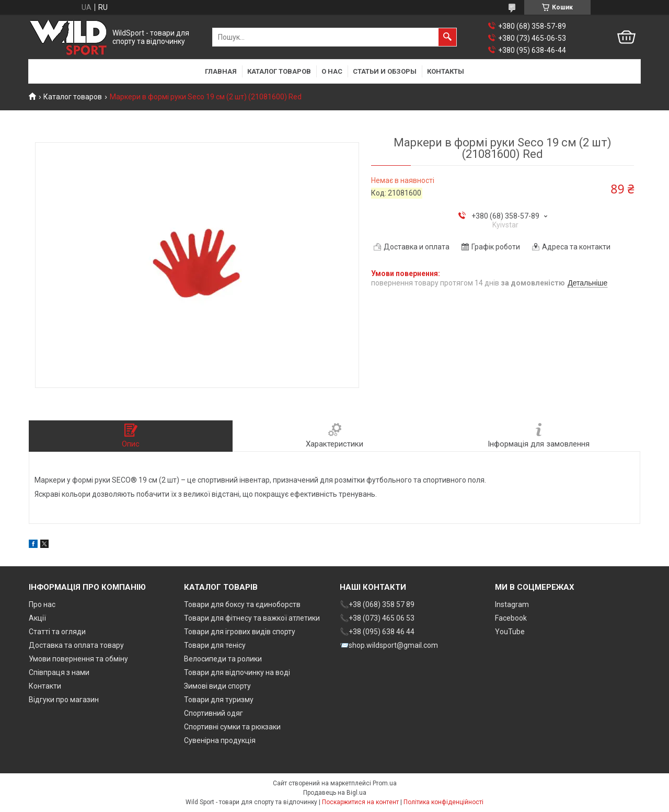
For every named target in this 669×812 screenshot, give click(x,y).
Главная (221, 71)
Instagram (512, 604)
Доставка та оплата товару (76, 645)
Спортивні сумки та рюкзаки (232, 727)
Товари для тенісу (215, 645)
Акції (37, 618)
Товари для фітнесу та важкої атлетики (252, 618)
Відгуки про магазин (64, 700)
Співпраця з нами (59, 672)
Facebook (511, 618)
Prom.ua (385, 783)
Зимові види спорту (217, 686)
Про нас (42, 604)
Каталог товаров (279, 71)
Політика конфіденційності (443, 802)
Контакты (446, 71)
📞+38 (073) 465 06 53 (377, 618)
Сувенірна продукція (220, 740)
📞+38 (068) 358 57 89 (377, 604)
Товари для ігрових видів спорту (240, 632)
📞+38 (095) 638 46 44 (377, 632)
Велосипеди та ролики (223, 659)
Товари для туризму (219, 700)
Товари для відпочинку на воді (237, 672)
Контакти (45, 686)
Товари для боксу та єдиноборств (242, 604)
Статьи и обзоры (385, 71)
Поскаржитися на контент (360, 802)
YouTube (510, 632)
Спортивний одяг (214, 713)
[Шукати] (447, 37)
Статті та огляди (57, 632)
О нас (332, 71)
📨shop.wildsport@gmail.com (389, 645)
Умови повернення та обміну (78, 659)
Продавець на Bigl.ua (335, 793)
